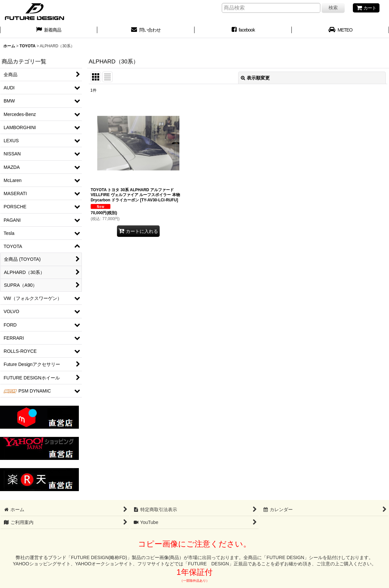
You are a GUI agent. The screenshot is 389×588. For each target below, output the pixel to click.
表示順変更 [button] (255, 78)
